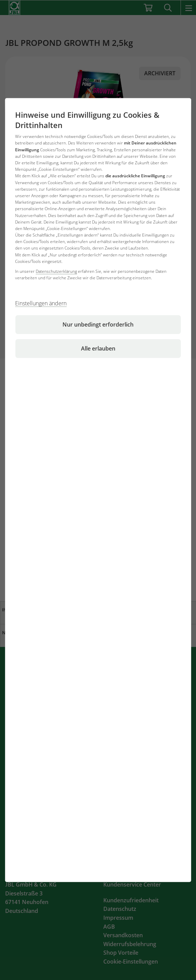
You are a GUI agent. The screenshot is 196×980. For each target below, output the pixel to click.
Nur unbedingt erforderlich (98, 324)
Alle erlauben (98, 348)
